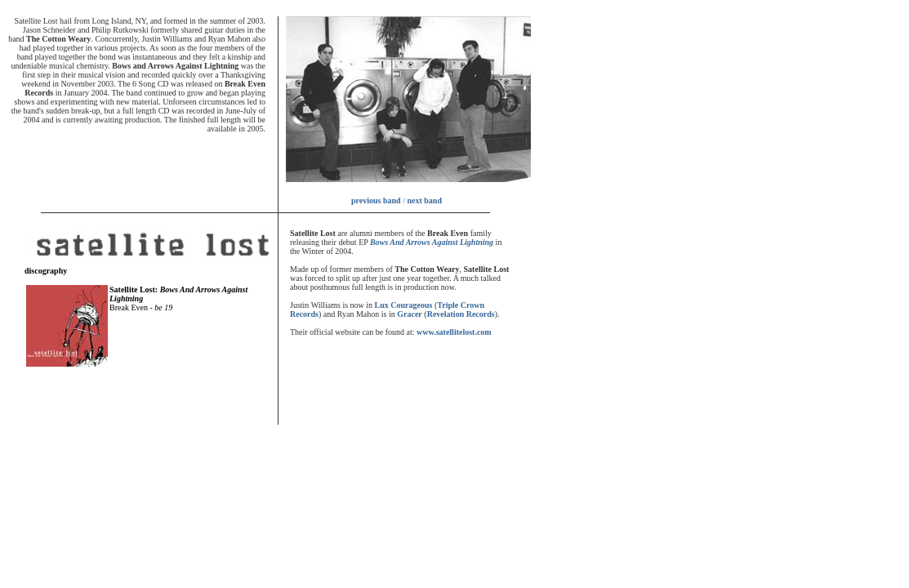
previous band (376, 200)
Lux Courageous (404, 305)
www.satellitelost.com (454, 332)
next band (424, 200)
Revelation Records (461, 314)
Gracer (410, 314)
